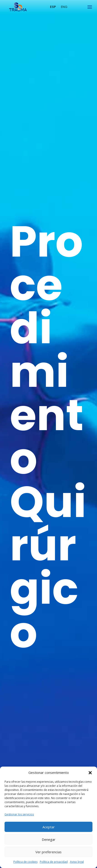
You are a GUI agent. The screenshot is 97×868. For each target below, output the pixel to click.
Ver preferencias (48, 852)
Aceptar (49, 827)
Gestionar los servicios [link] (19, 814)
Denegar (49, 839)
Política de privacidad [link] (54, 862)
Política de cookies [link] (25, 862)
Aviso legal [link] (77, 862)
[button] (90, 773)
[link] (18, 10)
